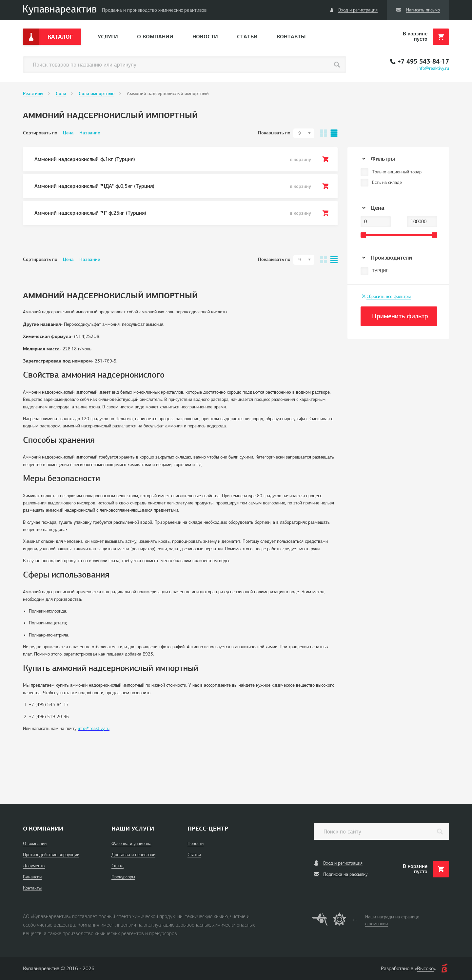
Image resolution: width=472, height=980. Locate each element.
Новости (205, 37)
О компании (155, 37)
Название (90, 133)
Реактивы (33, 94)
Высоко (425, 969)
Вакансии (32, 877)
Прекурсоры (123, 877)
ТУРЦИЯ (380, 271)
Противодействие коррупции (51, 855)
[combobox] (304, 133)
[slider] (363, 235)
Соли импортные (97, 94)
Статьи (247, 37)
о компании (376, 924)
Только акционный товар (397, 172)
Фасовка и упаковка (131, 843)
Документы (34, 866)
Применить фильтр (400, 316)
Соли (61, 94)
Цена (68, 133)
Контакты (291, 37)
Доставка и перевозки (133, 855)
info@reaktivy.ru (433, 68)
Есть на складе (387, 182)
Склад (118, 866)
